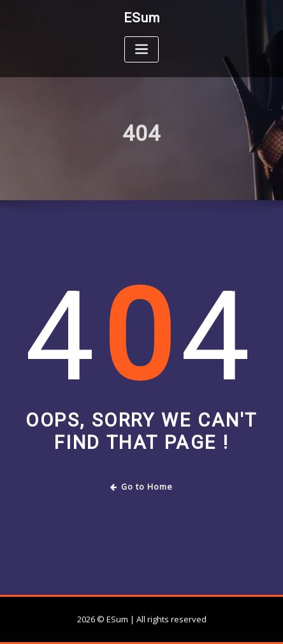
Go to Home (142, 487)
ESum (142, 18)
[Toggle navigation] (141, 49)
